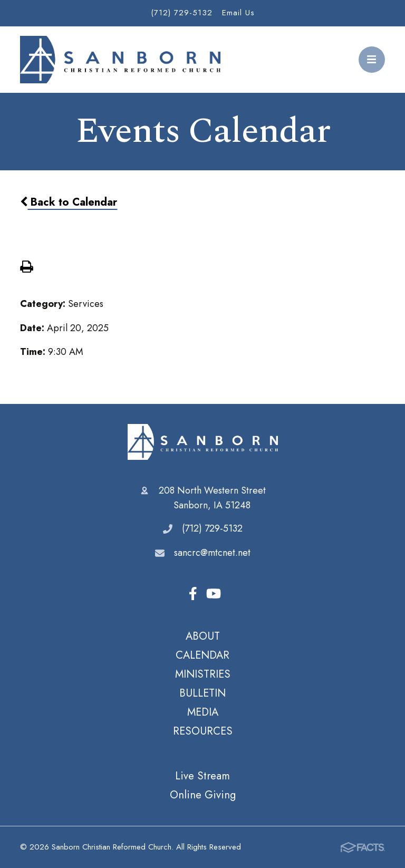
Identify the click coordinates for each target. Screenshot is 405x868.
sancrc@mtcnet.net (212, 553)
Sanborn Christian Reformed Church (203, 442)
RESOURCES (203, 731)
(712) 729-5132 (182, 13)
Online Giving (203, 795)
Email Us (238, 13)
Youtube (214, 594)
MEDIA (203, 712)
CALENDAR (202, 655)
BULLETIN (202, 693)
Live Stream (202, 776)
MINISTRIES (203, 674)
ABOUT (203, 636)
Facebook (193, 594)
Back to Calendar (69, 202)
